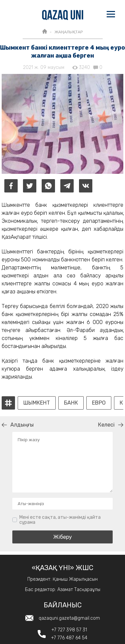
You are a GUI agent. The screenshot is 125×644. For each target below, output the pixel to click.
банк (71, 403)
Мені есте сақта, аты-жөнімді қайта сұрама (60, 520)
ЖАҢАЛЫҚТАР (68, 32)
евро (99, 403)
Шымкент (37, 403)
